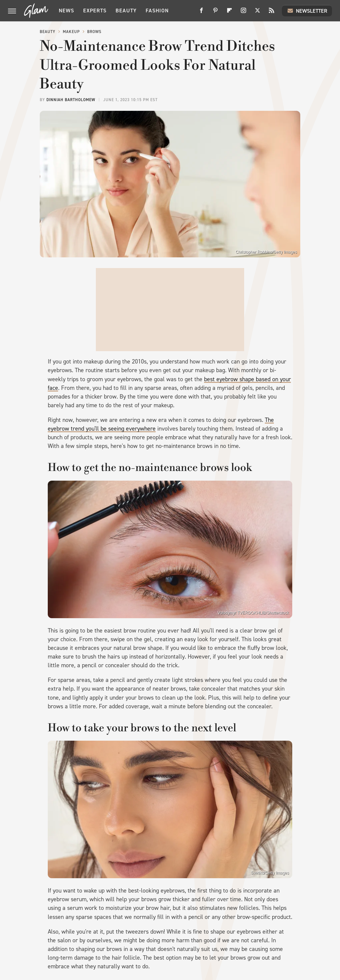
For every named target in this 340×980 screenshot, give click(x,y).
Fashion (157, 11)
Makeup (71, 32)
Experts (95, 11)
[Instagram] (243, 13)
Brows (94, 32)
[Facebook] (201, 13)
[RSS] (272, 13)
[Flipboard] (229, 13)
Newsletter (307, 11)
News (66, 11)
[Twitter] (258, 13)
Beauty (126, 11)
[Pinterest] (215, 13)
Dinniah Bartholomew (71, 100)
